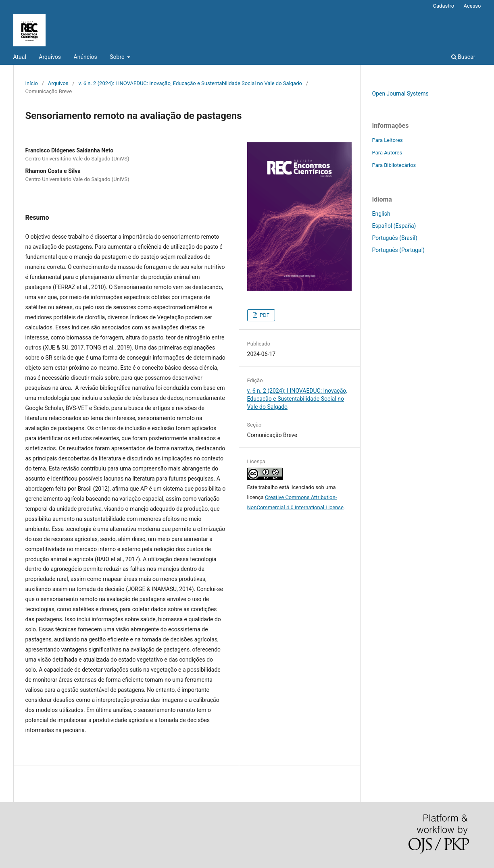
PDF (264, 315)
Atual (20, 57)
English (381, 214)
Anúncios (85, 57)
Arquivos (50, 57)
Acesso (472, 6)
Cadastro (444, 6)
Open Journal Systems (400, 94)
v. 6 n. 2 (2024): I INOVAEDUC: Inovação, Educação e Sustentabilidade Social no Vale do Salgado (190, 83)
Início (32, 83)
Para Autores (387, 153)
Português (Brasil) (395, 238)
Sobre (118, 57)
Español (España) (394, 226)
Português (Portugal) (398, 250)
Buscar (463, 57)
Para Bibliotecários (394, 165)
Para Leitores (388, 140)
